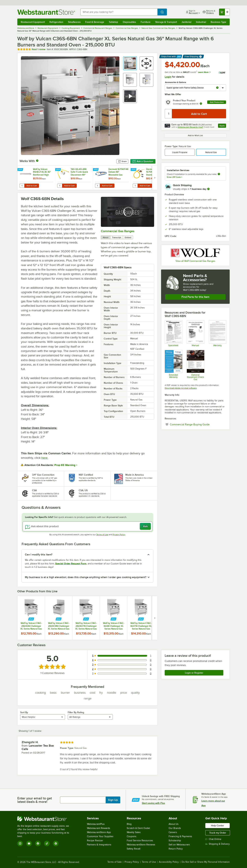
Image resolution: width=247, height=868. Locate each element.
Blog (129, 824)
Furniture (146, 22)
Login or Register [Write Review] (194, 673)
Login (168, 77)
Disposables (129, 22)
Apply (223, 126)
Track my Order (218, 833)
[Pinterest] (56, 843)
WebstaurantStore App (99, 832)
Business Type (218, 22)
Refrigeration (56, 22)
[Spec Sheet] (173, 333)
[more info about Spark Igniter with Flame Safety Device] (217, 88)
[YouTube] (29, 843)
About (106, 237)
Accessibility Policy (169, 862)
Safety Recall (134, 849)
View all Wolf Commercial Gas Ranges (195, 261)
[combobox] (119, 12)
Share (122, 161)
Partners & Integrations (99, 845)
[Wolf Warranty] (217, 333)
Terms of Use (102, 535)
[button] (130, 63)
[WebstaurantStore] (46, 819)
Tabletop (113, 22)
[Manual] (195, 333)
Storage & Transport (166, 22)
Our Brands (175, 828)
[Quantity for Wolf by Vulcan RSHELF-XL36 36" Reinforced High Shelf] (22, 186)
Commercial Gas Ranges (118, 231)
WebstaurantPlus (96, 824)
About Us (174, 824)
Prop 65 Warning (65, 465)
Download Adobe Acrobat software (181, 388)
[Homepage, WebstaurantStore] (46, 12)
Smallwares (74, 22)
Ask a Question (143, 161)
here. (45, 458)
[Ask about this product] (87, 526)
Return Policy (176, 849)
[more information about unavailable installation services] (219, 174)
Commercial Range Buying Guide (198, 424)
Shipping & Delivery (217, 844)
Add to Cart (32, 186)
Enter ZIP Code (175, 177)
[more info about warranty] (201, 104)
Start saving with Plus (153, 803)
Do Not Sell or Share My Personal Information (206, 862)
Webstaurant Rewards (99, 828)
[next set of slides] (155, 178)
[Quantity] (169, 114)
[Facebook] (38, 843)
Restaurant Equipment (33, 22)
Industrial (201, 22)
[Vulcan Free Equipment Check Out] (195, 365)
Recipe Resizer (95, 840)
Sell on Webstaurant (179, 845)
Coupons (132, 836)
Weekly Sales (134, 832)
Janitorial (186, 22)
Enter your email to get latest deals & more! (35, 800)
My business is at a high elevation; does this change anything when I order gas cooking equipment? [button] (86, 577)
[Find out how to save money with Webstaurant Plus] (21, 170)
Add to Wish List (195, 135)
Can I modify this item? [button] (39, 555)
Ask (145, 526)
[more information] (208, 189)
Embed (128, 237)
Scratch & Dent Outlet (138, 828)
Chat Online (213, 839)
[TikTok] (47, 843)
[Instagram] (20, 843)
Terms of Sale (114, 862)
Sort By (24, 712)
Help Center (217, 825)
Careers (173, 832)
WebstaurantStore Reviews (141, 845)
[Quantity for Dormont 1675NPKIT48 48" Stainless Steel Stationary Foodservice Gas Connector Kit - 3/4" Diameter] (135, 186)
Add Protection (217, 102)
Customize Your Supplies (100, 836)
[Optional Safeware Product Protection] (173, 365)
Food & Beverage (95, 22)
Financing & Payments (180, 836)
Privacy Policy (119, 535)
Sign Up (113, 800)
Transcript (117, 237)
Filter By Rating (76, 712)
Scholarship (175, 840)
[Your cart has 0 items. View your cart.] (224, 12)
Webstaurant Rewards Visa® (190, 127)
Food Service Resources (140, 840)
